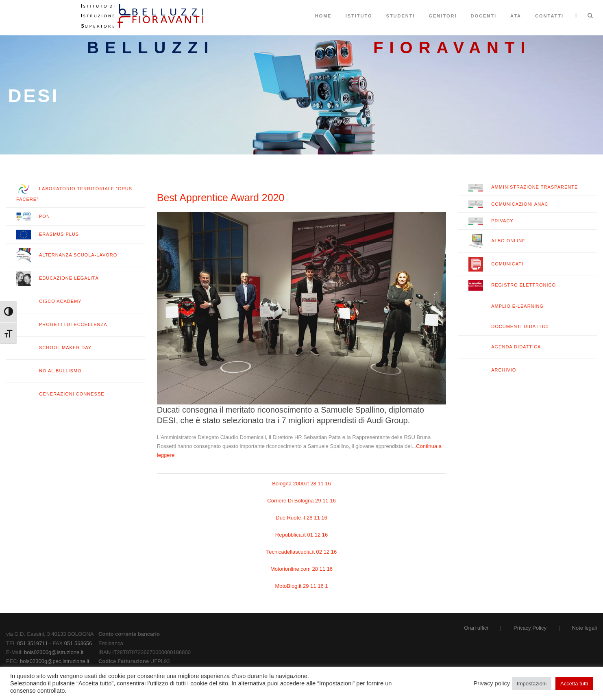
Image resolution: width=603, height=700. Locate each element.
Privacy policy (492, 683)
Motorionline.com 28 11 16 (301, 569)
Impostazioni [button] (532, 684)
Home (323, 16)
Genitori (443, 16)
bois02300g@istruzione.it (54, 652)
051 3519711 (33, 643)
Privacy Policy (530, 628)
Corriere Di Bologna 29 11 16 (301, 501)
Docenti (484, 16)
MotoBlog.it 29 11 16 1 (301, 586)
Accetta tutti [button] (574, 684)
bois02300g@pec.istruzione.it (55, 661)
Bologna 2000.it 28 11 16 (301, 484)
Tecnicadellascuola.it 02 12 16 (301, 552)
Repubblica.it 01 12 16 (301, 535)
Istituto (359, 16)
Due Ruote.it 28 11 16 (301, 518)
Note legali (584, 628)
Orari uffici (476, 628)
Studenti (401, 16)
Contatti (549, 16)
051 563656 (78, 643)
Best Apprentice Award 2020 (221, 198)
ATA (516, 16)
